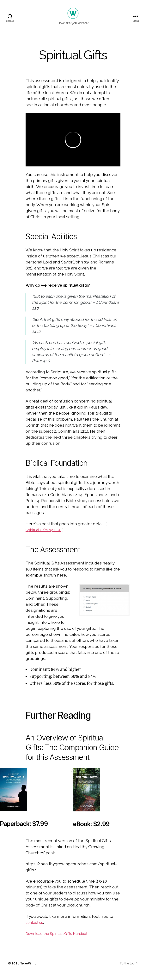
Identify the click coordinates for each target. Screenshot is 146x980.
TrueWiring (29, 969)
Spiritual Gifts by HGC (46, 536)
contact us (35, 928)
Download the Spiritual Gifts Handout (61, 939)
